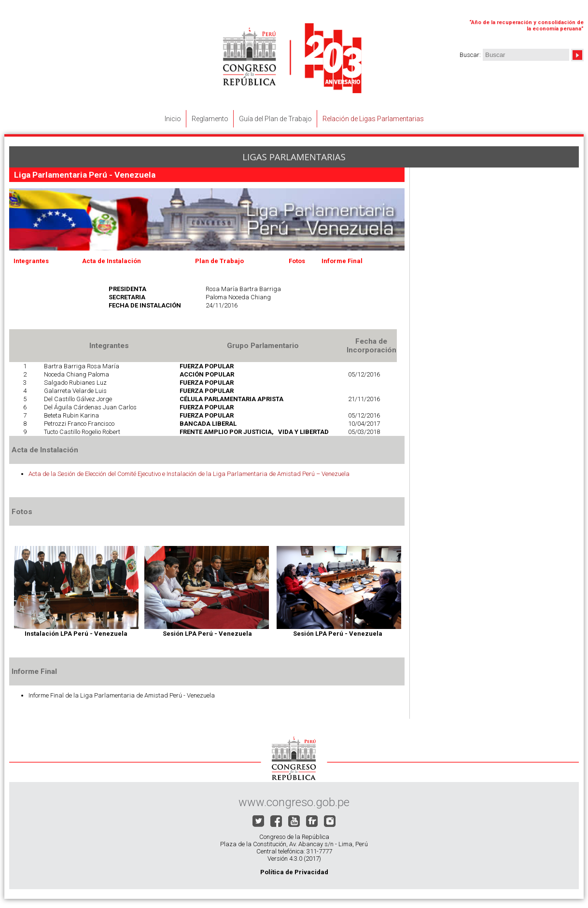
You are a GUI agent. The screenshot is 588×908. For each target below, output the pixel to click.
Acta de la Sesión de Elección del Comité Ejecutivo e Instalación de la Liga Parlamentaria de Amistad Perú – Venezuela (189, 474)
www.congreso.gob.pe (294, 802)
